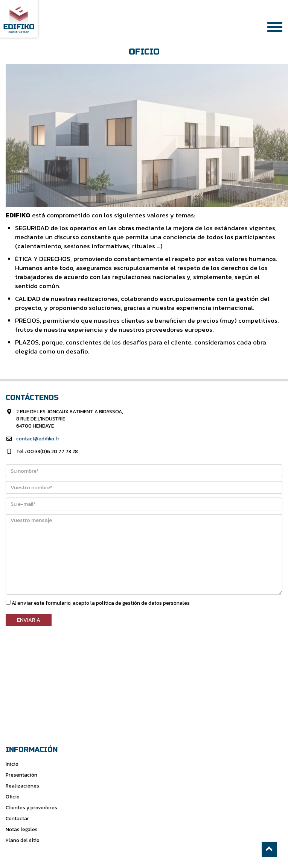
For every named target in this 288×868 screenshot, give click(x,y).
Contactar (17, 818)
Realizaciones (22, 786)
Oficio (13, 797)
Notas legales (22, 829)
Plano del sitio (23, 840)
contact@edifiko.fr (38, 439)
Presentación (21, 775)
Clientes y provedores (31, 807)
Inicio (12, 764)
